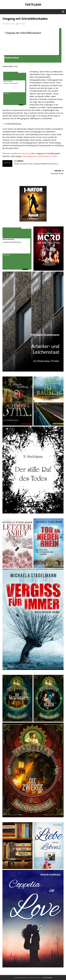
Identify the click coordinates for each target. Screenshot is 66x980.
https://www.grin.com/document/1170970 (39, 156)
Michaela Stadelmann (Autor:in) (16, 153)
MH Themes (48, 978)
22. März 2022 (10, 24)
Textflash (22, 24)
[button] (63, 12)
